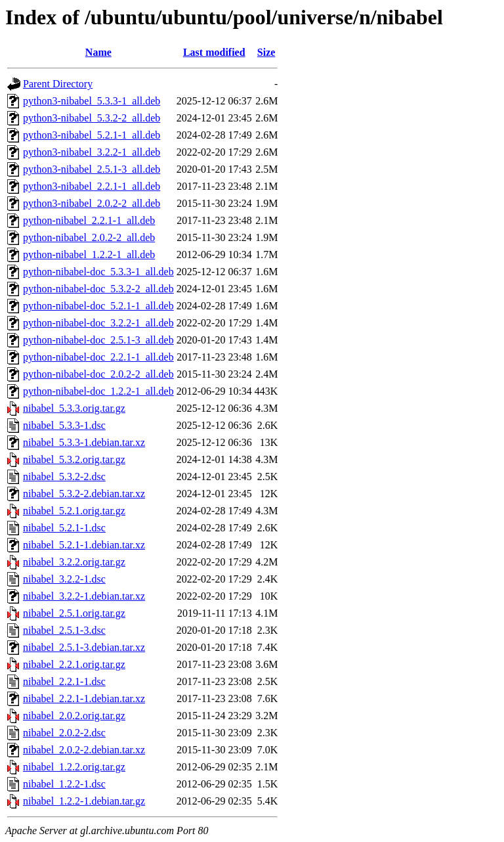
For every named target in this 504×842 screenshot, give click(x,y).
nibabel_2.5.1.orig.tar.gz (74, 613)
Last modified (214, 52)
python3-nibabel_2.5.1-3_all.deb (92, 169)
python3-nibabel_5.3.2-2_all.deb (92, 118)
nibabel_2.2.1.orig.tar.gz (74, 664)
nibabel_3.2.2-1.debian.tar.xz (84, 596)
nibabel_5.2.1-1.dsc (64, 528)
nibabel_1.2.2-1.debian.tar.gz (84, 801)
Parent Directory (58, 84)
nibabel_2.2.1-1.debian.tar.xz (84, 698)
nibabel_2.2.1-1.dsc (64, 681)
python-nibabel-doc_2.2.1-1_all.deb (98, 357)
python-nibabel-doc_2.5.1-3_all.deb (98, 340)
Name (98, 52)
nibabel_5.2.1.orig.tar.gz (74, 511)
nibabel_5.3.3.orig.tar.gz (74, 408)
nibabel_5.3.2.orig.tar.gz (74, 459)
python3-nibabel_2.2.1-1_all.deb (92, 186)
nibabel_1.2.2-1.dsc (64, 784)
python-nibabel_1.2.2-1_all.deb (89, 255)
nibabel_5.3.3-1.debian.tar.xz (84, 442)
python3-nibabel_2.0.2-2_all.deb (92, 203)
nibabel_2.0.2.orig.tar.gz (74, 716)
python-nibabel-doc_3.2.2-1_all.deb (98, 323)
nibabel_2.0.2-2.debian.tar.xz (84, 750)
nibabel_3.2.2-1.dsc (64, 579)
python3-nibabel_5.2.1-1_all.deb (92, 135)
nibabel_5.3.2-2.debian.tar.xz (84, 494)
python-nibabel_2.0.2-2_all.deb (89, 237)
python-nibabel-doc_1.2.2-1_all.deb (98, 391)
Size (266, 52)
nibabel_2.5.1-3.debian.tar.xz (84, 647)
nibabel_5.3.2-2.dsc (64, 476)
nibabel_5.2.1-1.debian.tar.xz (84, 545)
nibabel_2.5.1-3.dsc (64, 630)
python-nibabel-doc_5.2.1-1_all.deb (98, 306)
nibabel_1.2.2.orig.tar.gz (74, 767)
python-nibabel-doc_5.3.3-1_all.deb (98, 272)
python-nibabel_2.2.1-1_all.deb (89, 220)
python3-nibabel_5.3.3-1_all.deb (92, 101)
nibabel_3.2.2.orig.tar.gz (74, 562)
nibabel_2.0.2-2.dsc (64, 733)
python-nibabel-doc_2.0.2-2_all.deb (98, 374)
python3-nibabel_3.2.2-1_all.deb (92, 152)
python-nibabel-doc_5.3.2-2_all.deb (98, 289)
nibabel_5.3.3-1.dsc (64, 425)
